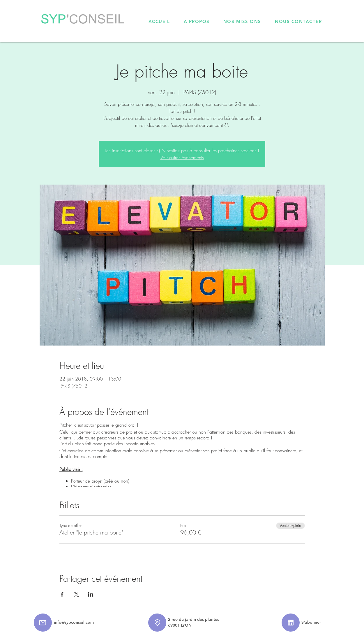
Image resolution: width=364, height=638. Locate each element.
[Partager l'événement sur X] (76, 594)
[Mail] (43, 623)
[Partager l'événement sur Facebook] (62, 594)
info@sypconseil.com (74, 622)
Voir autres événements (182, 157)
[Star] (291, 623)
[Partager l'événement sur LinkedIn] (91, 594)
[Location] (157, 623)
